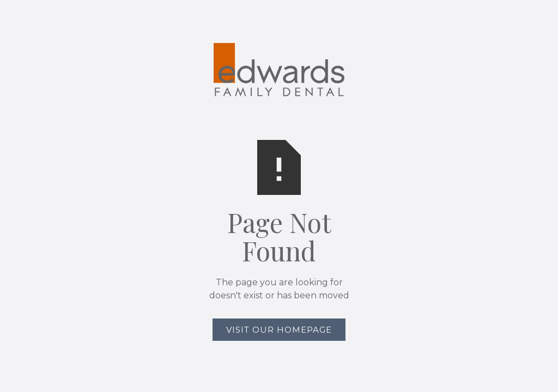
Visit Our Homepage (279, 330)
